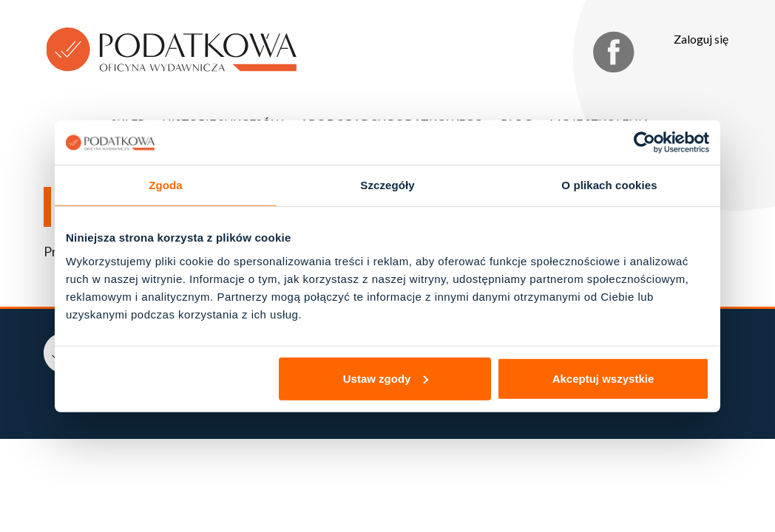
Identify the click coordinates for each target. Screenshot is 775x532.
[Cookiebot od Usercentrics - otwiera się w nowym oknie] (644, 143)
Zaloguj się (701, 39)
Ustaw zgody (386, 378)
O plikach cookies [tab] (609, 185)
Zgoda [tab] (166, 185)
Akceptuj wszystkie (603, 378)
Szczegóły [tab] (387, 185)
